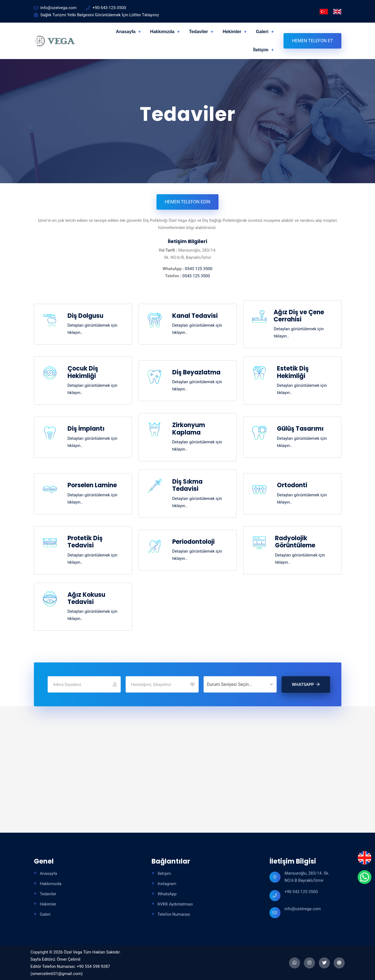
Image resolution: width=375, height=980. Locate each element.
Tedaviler (199, 32)
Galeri (262, 32)
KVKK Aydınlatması (175, 904)
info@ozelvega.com (303, 909)
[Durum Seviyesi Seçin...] (240, 684)
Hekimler (232, 32)
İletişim (261, 50)
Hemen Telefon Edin (188, 202)
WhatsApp (306, 685)
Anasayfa (126, 32)
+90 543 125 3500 (301, 892)
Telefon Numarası (173, 914)
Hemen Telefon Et (312, 41)
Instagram (166, 884)
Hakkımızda (162, 32)
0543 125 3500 (199, 269)
